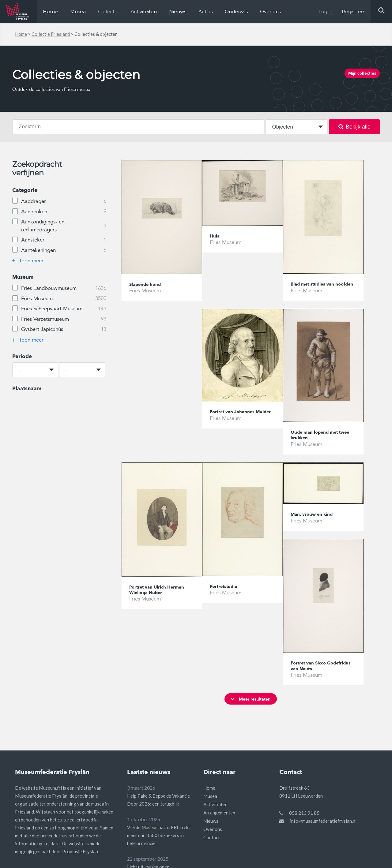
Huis (215, 237)
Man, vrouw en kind (234, 526)
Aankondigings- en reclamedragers (59, 226)
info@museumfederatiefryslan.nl (323, 759)
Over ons (270, 11)
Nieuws (178, 11)
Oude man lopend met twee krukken (238, 444)
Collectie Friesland (51, 34)
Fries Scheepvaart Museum (59, 309)
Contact (212, 776)
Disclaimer (344, 856)
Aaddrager (59, 201)
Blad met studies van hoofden (317, 288)
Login (325, 11)
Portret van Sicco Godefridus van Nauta (318, 602)
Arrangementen (219, 751)
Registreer (354, 11)
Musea (78, 11)
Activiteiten (144, 11)
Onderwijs (236, 11)
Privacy (369, 856)
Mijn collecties (356, 75)
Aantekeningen (59, 250)
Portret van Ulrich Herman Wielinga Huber (321, 445)
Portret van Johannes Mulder (156, 424)
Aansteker (59, 240)
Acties (205, 11)
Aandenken (59, 212)
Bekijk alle (354, 127)
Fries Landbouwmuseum (59, 288)
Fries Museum (59, 299)
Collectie (108, 11)
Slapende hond (148, 285)
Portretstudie (146, 599)
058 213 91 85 (304, 751)
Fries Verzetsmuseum (59, 319)
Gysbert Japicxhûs (59, 329)
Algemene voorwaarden (303, 856)
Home (50, 11)
